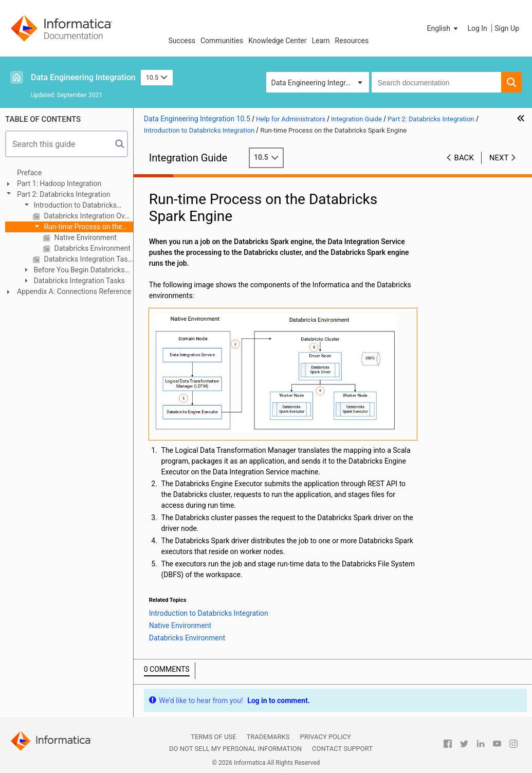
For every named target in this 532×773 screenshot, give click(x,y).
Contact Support (342, 749)
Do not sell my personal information (235, 749)
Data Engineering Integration (83, 77)
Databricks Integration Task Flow (88, 259)
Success (182, 41)
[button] (444, 28)
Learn (321, 41)
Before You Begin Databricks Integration (73, 271)
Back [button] (464, 158)
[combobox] (437, 82)
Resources (352, 41)
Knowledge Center (277, 41)
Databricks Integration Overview (88, 216)
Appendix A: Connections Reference (74, 291)
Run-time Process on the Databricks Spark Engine (77, 227)
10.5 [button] (157, 77)
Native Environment (85, 237)
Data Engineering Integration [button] (317, 83)
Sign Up (507, 28)
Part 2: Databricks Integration (64, 194)
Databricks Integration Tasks (78, 281)
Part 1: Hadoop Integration (59, 183)
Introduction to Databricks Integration (69, 206)
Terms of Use (213, 737)
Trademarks (268, 737)
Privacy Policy (325, 737)
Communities (222, 41)
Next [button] (499, 158)
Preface (29, 173)
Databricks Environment (91, 248)
